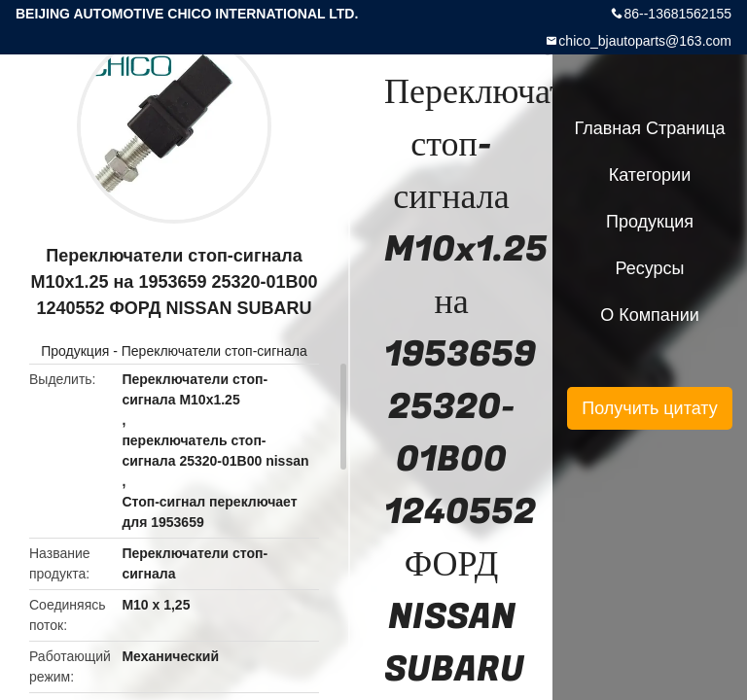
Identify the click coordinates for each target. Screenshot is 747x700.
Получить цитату (650, 408)
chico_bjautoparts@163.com (645, 41)
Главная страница (649, 128)
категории (650, 175)
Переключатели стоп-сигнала (214, 351)
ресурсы (650, 268)
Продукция (75, 351)
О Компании (650, 315)
